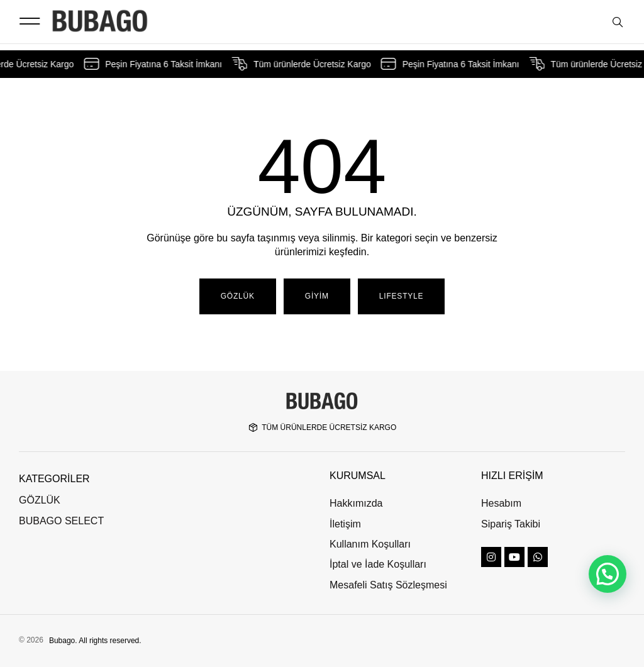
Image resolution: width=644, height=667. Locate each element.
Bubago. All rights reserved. (95, 641)
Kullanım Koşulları (370, 544)
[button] (30, 22)
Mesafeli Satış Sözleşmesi (388, 585)
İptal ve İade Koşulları (378, 564)
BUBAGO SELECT (61, 521)
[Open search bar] (619, 23)
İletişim (345, 524)
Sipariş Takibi (511, 524)
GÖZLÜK (40, 500)
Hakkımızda (356, 503)
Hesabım (501, 503)
